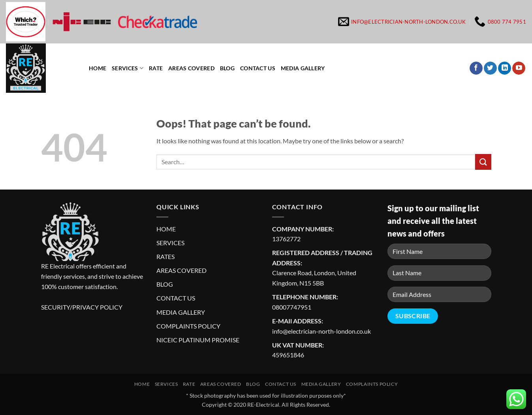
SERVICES (170, 243)
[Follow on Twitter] (490, 68)
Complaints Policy (372, 384)
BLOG (165, 284)
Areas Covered (191, 68)
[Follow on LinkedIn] (505, 68)
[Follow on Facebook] (476, 68)
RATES (165, 256)
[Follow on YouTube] (519, 68)
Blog (227, 68)
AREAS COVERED (181, 270)
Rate (156, 68)
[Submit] (483, 162)
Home (98, 68)
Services (128, 68)
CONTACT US (176, 298)
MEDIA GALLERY (181, 312)
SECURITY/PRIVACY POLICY (82, 307)
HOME (166, 229)
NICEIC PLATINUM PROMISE (198, 340)
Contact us (258, 68)
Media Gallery (303, 68)
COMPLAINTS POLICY (188, 326)
